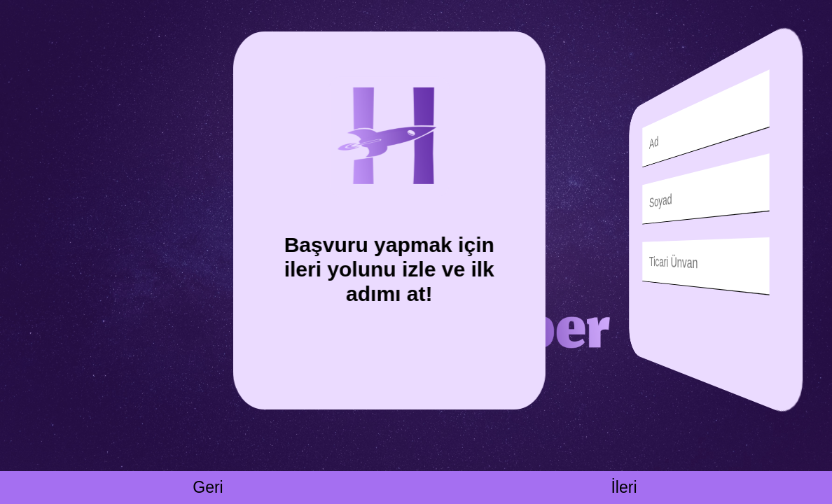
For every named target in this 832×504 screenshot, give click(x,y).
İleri (624, 487)
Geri (208, 487)
